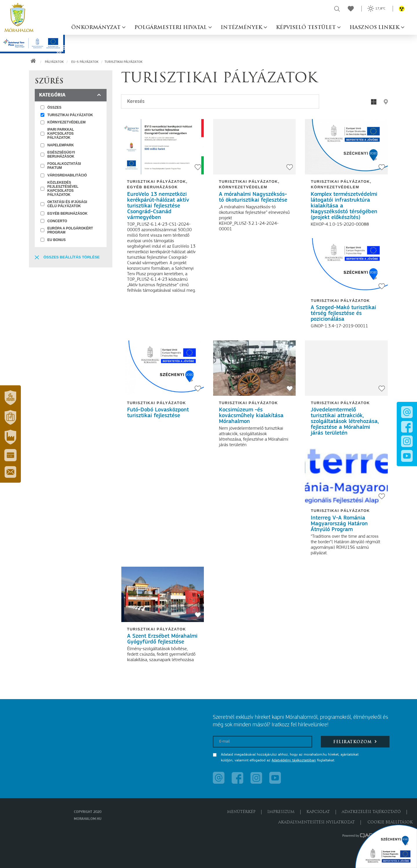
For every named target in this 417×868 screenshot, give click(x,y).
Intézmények (242, 28)
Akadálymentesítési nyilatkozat (317, 822)
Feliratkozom (355, 742)
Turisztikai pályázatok (157, 182)
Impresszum (281, 812)
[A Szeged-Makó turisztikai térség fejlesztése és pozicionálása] (346, 266)
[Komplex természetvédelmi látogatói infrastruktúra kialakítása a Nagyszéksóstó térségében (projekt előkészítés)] (346, 147)
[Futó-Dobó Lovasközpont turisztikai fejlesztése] (163, 368)
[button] (10, 397)
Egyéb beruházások (153, 187)
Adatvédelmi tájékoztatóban (294, 760)
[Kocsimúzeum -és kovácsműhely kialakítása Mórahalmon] (254, 368)
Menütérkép (241, 812)
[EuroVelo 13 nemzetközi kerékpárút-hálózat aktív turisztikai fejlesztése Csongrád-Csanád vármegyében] (163, 147)
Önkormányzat (97, 28)
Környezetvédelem (243, 187)
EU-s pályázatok (85, 62)
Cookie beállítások (390, 822)
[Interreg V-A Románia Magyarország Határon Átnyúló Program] (346, 476)
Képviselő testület (307, 28)
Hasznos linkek (375, 28)
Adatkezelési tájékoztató (371, 812)
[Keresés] (220, 102)
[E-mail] (263, 742)
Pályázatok (54, 62)
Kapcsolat (318, 812)
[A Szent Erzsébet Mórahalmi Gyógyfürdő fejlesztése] (163, 594)
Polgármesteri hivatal (171, 28)
